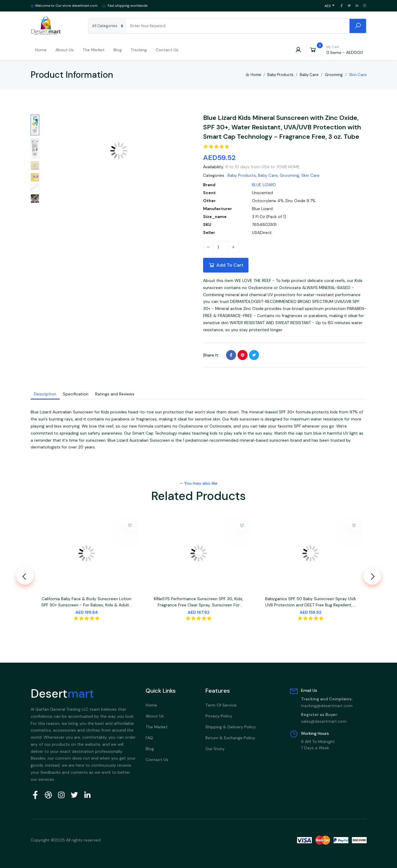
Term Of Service (221, 705)
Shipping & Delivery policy (231, 727)
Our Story (215, 749)
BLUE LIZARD (264, 185)
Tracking (139, 50)
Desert (62, 694)
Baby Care (309, 75)
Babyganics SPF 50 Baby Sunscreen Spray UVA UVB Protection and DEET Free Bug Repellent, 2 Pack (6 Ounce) (311, 603)
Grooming (334, 75)
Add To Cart (226, 265)
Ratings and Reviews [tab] (115, 394)
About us (65, 50)
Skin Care (310, 175)
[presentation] (25, 576)
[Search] (238, 26)
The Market (94, 50)
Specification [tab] (76, 394)
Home (41, 50)
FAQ (149, 738)
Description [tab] (45, 394)
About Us (155, 716)
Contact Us (167, 50)
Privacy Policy (219, 716)
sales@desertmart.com (324, 721)
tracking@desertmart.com (327, 706)
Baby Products (280, 75)
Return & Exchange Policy (230, 738)
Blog (118, 50)
